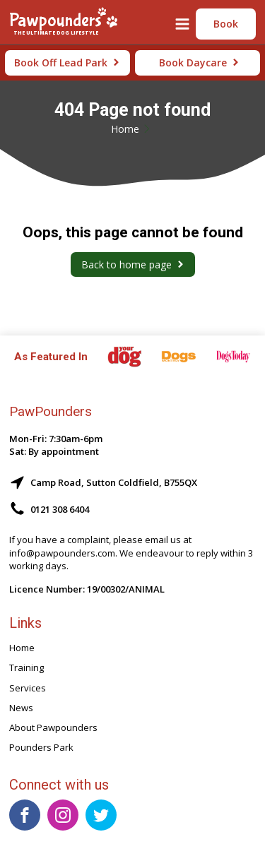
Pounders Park (41, 747)
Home (125, 129)
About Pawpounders (53, 727)
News (21, 708)
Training (26, 667)
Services (28, 688)
